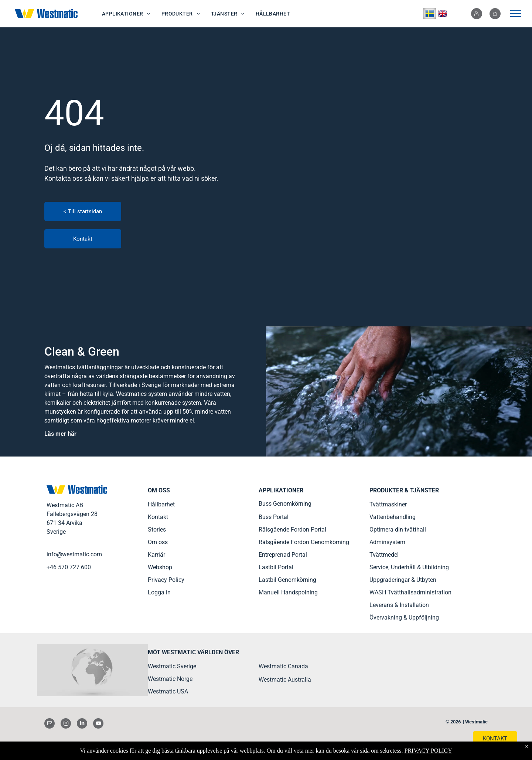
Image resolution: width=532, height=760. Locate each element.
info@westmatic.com (74, 554)
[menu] (516, 14)
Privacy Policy (166, 580)
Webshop (160, 567)
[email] (50, 724)
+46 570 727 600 (69, 567)
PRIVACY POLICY (428, 751)
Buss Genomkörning (285, 504)
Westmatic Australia (285, 680)
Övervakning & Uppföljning (404, 617)
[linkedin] (82, 724)
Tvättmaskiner (388, 504)
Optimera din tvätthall (398, 530)
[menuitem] (126, 14)
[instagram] (66, 724)
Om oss (158, 542)
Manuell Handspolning (288, 592)
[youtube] (98, 724)
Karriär (156, 555)
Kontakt (158, 517)
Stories (157, 530)
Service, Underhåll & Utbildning (409, 567)
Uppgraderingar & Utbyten (403, 580)
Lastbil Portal (276, 567)
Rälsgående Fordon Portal (292, 530)
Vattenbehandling (393, 517)
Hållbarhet (161, 504)
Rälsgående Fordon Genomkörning (304, 542)
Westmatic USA (168, 691)
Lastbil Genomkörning (287, 580)
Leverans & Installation (399, 605)
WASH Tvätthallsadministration (410, 592)
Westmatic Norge (170, 679)
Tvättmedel (384, 555)
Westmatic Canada (283, 666)
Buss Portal (274, 517)
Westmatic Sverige (172, 666)
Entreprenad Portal (283, 555)
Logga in (159, 592)
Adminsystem (387, 542)
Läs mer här (60, 434)
